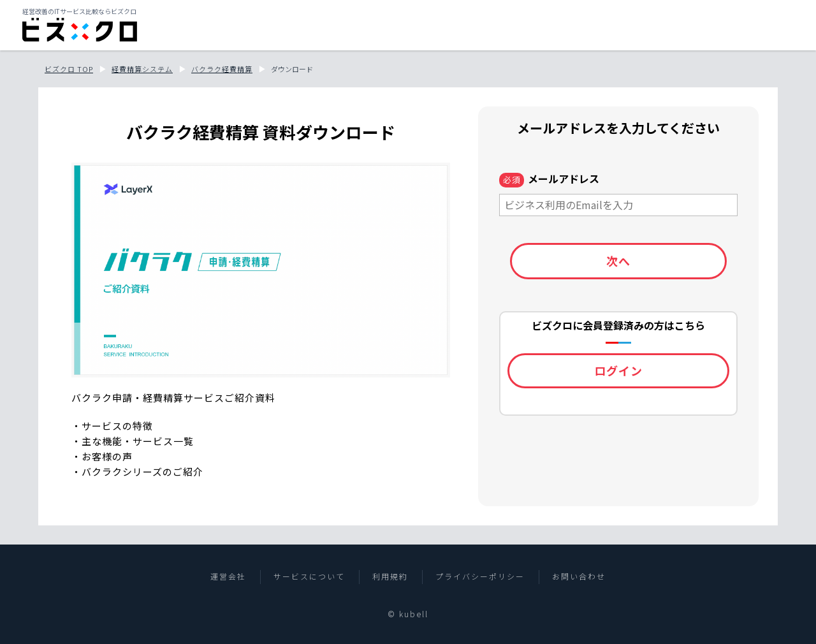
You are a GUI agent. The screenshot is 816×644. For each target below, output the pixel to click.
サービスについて (309, 576)
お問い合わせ (579, 576)
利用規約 (390, 576)
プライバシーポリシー (480, 576)
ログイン (618, 370)
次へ (618, 261)
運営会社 (228, 576)
